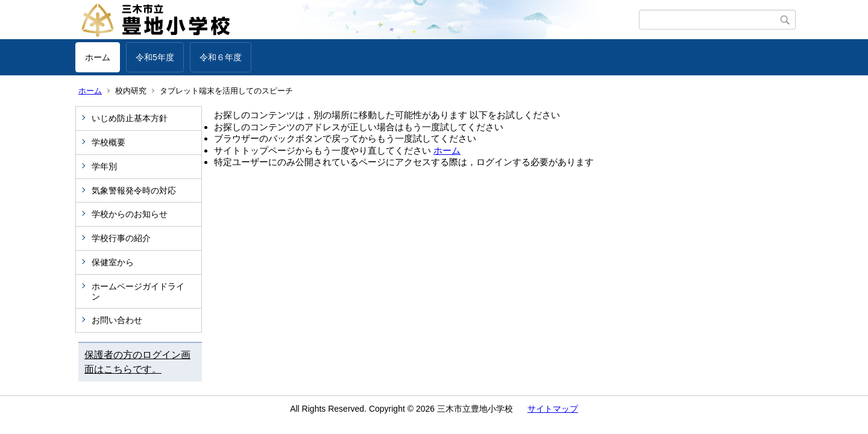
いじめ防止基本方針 (130, 118)
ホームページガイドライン (138, 291)
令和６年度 (221, 57)
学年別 (104, 166)
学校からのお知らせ (130, 214)
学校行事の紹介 (121, 238)
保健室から (113, 262)
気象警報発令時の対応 (134, 190)
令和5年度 (155, 57)
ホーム (98, 57)
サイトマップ (553, 409)
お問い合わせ (117, 320)
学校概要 (108, 142)
